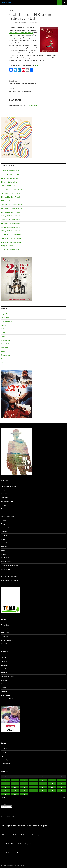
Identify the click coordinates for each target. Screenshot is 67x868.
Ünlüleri (4, 688)
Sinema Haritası (6, 562)
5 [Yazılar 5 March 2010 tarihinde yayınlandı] (43, 780)
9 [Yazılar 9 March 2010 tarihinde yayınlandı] (15, 784)
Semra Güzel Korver (7, 640)
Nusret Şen (5, 636)
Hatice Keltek (5, 629)
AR (2, 817)
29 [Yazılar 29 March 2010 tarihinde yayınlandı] (6, 794)
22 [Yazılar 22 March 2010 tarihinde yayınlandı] (6, 791)
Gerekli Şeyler (5, 340)
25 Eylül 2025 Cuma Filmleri (10, 250)
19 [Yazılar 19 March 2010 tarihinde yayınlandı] (43, 787)
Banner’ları (4, 661)
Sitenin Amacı (5, 569)
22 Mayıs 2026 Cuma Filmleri (10, 227)
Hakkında (4, 535)
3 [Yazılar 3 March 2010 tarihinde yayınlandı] (24, 780)
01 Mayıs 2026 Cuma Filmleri (10, 216)
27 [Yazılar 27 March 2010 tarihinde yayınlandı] (52, 791)
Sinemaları (4, 684)
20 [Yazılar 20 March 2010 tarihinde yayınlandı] (52, 787)
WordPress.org (6, 764)
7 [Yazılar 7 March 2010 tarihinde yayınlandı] (61, 780)
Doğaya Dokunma (7, 321)
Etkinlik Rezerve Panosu (9, 486)
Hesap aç (4, 749)
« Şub (3, 797)
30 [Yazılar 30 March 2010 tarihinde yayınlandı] (15, 794)
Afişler (3, 490)
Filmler (3, 333)
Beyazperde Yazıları (7, 501)
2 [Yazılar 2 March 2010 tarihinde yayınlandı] (15, 780)
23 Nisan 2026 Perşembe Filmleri (12, 208)
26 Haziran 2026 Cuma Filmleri (11, 235)
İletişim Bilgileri (17, 853)
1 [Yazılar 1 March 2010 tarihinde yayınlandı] (6, 780)
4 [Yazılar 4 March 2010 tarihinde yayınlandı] (34, 780)
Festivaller (4, 329)
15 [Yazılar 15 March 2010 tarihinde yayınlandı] (6, 787)
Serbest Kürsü (6, 644)
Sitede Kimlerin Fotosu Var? (10, 565)
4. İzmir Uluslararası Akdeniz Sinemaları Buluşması (29, 826)
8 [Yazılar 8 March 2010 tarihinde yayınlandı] (6, 784)
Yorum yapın (34, 22)
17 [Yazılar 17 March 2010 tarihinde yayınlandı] (24, 787)
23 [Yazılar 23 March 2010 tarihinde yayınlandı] (15, 791)
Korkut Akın (5, 632)
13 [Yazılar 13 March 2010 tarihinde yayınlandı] (52, 784)
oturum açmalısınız (32, 105)
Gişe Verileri (5, 344)
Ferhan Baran (5, 625)
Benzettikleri (5, 318)
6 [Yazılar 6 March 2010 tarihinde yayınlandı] (52, 780)
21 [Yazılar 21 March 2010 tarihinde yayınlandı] (61, 787)
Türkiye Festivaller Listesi (9, 577)
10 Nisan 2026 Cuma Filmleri (10, 197)
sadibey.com (6, 3)
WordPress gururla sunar (17, 865)
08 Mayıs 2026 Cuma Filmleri (10, 220)
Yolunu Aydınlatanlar (8, 699)
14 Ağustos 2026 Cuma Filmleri (11, 246)
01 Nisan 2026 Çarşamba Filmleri (12, 189)
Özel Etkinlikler (6, 355)
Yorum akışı (5, 760)
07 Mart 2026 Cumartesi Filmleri (11, 174)
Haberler (11, 11)
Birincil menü (65, 3)
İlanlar (3, 539)
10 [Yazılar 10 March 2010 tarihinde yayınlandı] (24, 784)
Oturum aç (4, 752)
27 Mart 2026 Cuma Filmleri (10, 186)
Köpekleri (4, 672)
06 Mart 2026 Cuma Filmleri (10, 171)
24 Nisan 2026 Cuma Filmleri (10, 212)
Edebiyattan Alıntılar (7, 516)
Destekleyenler (6, 509)
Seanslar (4, 359)
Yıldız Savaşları (6, 695)
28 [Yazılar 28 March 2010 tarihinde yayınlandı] (61, 791)
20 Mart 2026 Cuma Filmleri (10, 182)
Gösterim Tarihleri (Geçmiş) (21, 844)
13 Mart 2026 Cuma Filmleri (10, 178)
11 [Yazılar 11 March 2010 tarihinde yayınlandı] (33, 784)
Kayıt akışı (4, 756)
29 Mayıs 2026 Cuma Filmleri (10, 231)
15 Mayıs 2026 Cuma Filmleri (10, 223)
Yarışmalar (4, 573)
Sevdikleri (4, 680)
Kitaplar (4, 351)
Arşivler (3, 804)
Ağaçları (4, 657)
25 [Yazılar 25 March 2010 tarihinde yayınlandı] (33, 791)
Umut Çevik (5, 844)
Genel (3, 336)
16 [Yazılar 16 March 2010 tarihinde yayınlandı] (15, 787)
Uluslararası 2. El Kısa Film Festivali (21, 33)
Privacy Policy (5, 865)
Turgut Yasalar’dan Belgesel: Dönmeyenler (34, 82)
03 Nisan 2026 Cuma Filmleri (10, 193)
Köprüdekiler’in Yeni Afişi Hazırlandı (34, 90)
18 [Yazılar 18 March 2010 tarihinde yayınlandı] (33, 787)
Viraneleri (4, 691)
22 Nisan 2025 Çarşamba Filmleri (12, 204)
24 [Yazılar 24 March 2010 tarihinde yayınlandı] (24, 791)
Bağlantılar (4, 494)
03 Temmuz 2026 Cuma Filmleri (11, 238)
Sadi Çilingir (24, 22)
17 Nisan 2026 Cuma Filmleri (10, 201)
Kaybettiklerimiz (6, 543)
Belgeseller (5, 314)
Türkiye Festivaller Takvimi (9, 580)
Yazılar (3, 363)
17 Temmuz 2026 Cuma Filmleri (11, 242)
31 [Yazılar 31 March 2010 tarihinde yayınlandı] (24, 794)
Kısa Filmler (5, 348)
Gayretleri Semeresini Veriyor (10, 669)
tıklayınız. (38, 65)
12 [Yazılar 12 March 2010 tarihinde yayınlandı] (43, 784)
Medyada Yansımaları (8, 676)
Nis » (64, 797)
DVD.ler (4, 325)
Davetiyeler (5, 505)
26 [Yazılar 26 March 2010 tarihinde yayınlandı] (43, 791)
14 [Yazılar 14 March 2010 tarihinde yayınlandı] (61, 784)
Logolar (3, 554)
